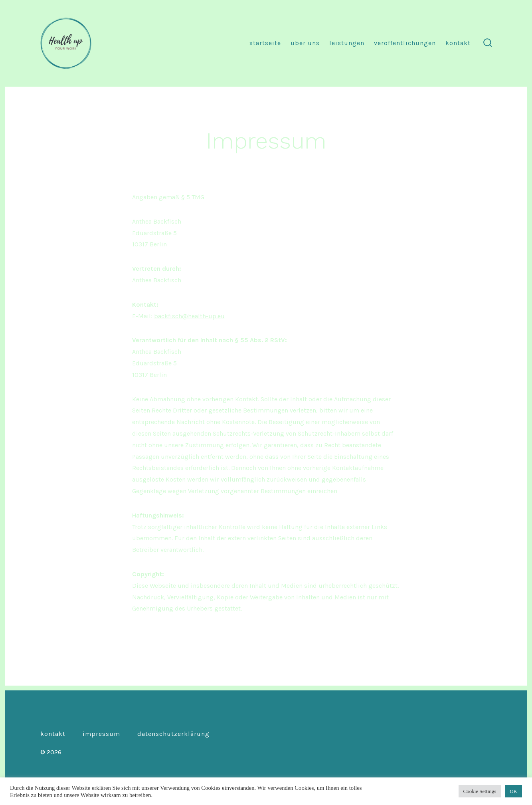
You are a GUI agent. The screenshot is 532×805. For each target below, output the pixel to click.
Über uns (305, 43)
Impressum (101, 734)
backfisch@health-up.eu (189, 316)
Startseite (265, 43)
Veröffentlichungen (405, 43)
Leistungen (347, 43)
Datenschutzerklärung (173, 734)
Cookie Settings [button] (480, 791)
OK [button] (513, 791)
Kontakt (458, 43)
